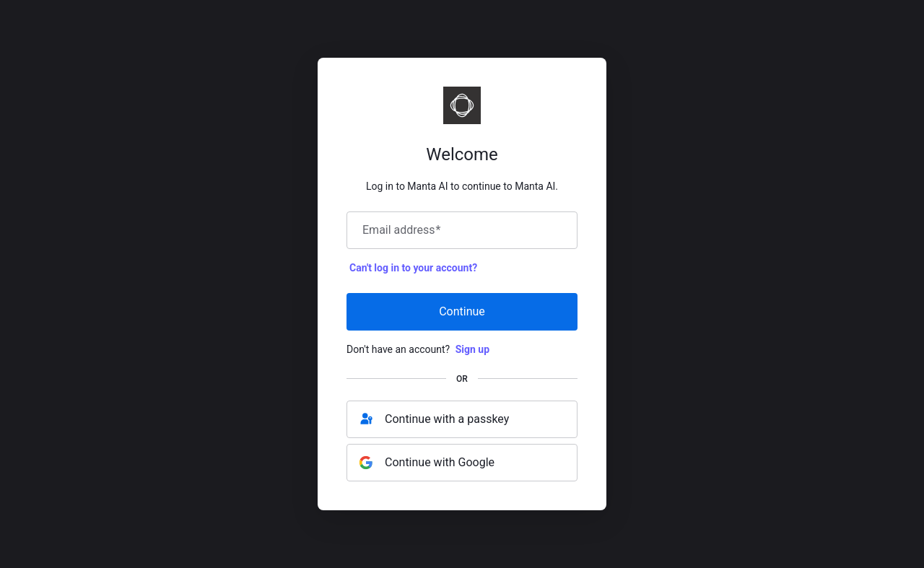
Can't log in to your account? (413, 268)
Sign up (472, 349)
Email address (401, 230)
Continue (462, 311)
